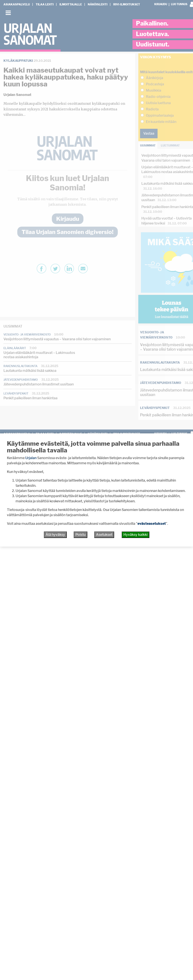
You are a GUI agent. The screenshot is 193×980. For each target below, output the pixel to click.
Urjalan (31, 458)
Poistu (81, 535)
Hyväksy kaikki (136, 535)
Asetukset (104, 535)
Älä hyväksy (55, 535)
